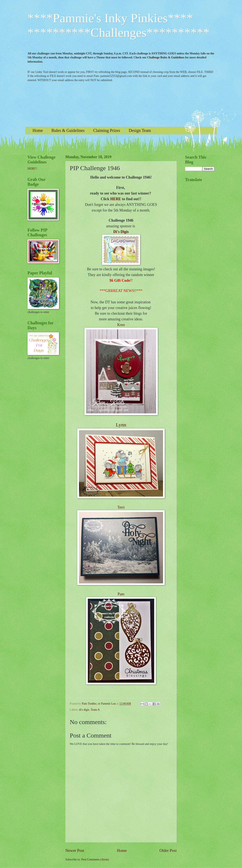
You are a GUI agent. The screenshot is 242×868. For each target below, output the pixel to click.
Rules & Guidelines (68, 130)
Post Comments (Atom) (95, 859)
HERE (116, 199)
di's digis (84, 710)
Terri (121, 507)
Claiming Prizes (107, 130)
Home (38, 130)
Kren (121, 325)
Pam (121, 594)
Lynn (121, 425)
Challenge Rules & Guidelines (166, 57)
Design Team (140, 130)
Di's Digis (121, 232)
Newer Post (75, 850)
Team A (95, 710)
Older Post (168, 850)
